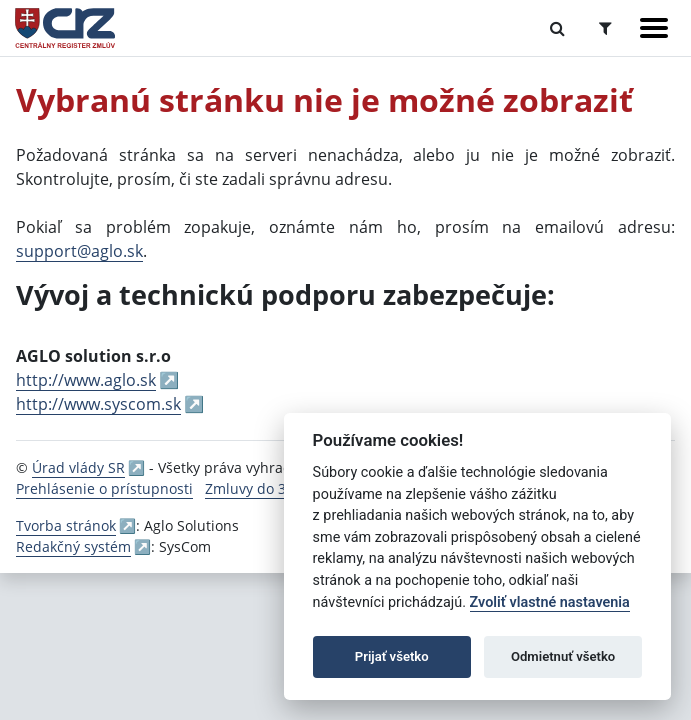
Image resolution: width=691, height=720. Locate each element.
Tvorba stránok (66, 525)
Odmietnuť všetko (563, 656)
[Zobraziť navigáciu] (654, 28)
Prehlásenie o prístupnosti (104, 488)
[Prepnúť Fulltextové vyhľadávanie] (557, 28)
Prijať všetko (392, 656)
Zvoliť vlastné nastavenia (550, 602)
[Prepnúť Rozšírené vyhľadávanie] (605, 28)
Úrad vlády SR (78, 467)
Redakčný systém (73, 546)
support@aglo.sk (79, 251)
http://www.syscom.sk (98, 404)
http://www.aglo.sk (86, 380)
